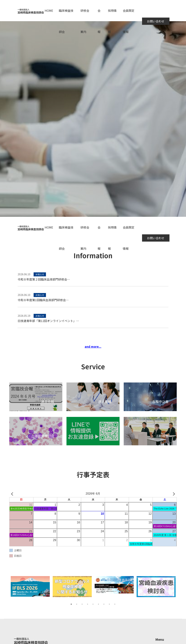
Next (179, 589)
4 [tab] (88, 604)
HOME (49, 11)
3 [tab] (82, 604)
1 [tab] (71, 604)
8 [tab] (109, 604)
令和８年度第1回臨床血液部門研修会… (43, 300)
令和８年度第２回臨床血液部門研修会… (44, 279)
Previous (7, 589)
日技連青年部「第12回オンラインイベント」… (48, 321)
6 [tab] (98, 604)
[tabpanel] (30, 589)
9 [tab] (115, 604)
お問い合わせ (156, 21)
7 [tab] (104, 604)
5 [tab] (93, 604)
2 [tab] (77, 604)
